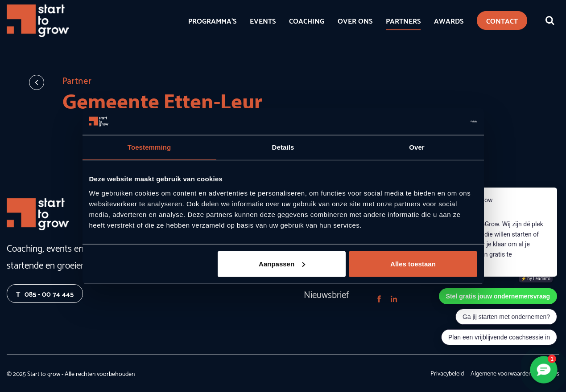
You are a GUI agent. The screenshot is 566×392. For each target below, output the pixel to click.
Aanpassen (282, 263)
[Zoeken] (550, 20)
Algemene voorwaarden (501, 373)
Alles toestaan (413, 263)
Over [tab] (417, 147)
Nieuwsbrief (326, 294)
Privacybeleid (447, 373)
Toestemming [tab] (149, 147)
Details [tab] (283, 147)
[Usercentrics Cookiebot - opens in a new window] (438, 122)
